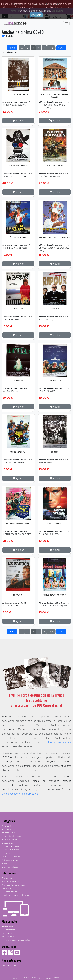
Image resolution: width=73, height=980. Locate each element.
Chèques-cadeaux (10, 867)
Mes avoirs (7, 933)
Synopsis (6, 853)
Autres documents (10, 860)
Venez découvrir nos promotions (20, 794)
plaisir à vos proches (59, 742)
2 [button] (28, 48)
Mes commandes (10, 930)
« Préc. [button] (12, 48)
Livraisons (6, 888)
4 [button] (39, 48)
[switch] (4, 36)
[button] (18, 121)
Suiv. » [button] (61, 48)
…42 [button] (51, 48)
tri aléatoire (10, 36)
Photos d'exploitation (11, 836)
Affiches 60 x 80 (9, 829)
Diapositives (7, 843)
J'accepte (36, 15)
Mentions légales (9, 892)
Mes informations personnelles (16, 940)
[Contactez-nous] (17, 954)
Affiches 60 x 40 (9, 833)
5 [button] (44, 48)
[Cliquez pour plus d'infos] (18, 74)
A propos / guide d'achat (13, 885)
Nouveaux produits (10, 881)
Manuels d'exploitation (12, 857)
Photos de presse (10, 839)
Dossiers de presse (10, 846)
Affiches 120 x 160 (10, 826)
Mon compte (8, 926)
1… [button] (22, 48)
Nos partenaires (9, 965)
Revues (5, 863)
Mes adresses (8, 936)
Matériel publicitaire (11, 850)
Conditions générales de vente (16, 895)
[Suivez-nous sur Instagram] (11, 954)
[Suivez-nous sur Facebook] (4, 954)
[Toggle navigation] (66, 23)
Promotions (7, 878)
